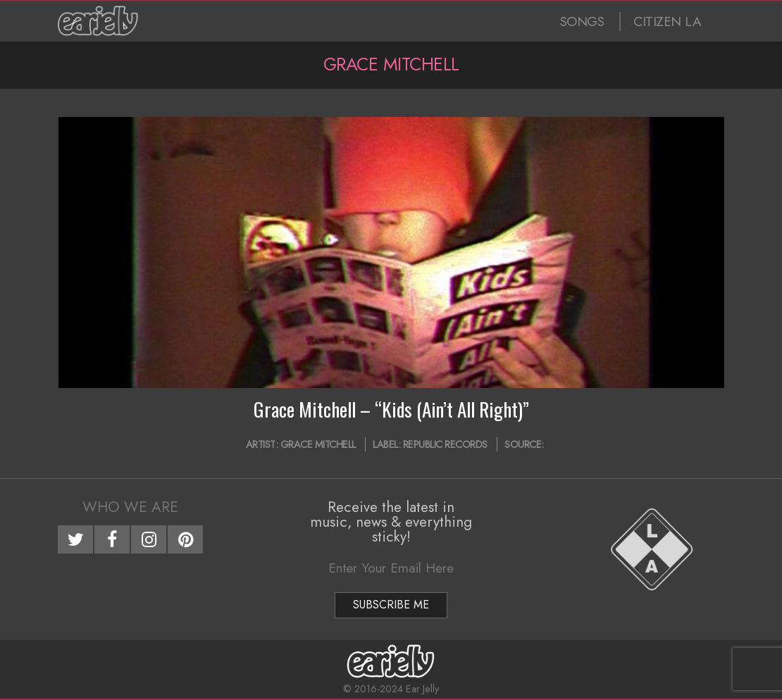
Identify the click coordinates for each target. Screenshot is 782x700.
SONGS (582, 21)
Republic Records (445, 444)
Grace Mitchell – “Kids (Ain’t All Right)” (391, 409)
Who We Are (130, 507)
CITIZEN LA (667, 21)
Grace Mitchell (318, 444)
